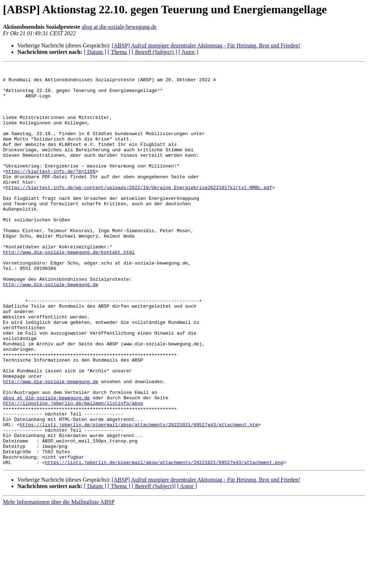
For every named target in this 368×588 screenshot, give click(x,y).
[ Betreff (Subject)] (153, 566)
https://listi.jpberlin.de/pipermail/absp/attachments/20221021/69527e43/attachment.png (164, 542)
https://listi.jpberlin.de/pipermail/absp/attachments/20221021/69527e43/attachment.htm (139, 497)
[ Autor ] (188, 52)
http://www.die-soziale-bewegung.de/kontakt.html (69, 290)
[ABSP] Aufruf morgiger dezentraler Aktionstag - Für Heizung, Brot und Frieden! (206, 45)
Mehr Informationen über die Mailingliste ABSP (59, 582)
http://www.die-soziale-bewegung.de (50, 329)
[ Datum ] (95, 52)
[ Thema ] (119, 52)
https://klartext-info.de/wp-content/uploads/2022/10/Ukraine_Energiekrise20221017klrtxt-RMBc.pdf (139, 212)
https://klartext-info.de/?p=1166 (51, 193)
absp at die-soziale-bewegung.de (119, 27)
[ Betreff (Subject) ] (154, 52)
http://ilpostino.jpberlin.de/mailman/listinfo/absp (73, 471)
